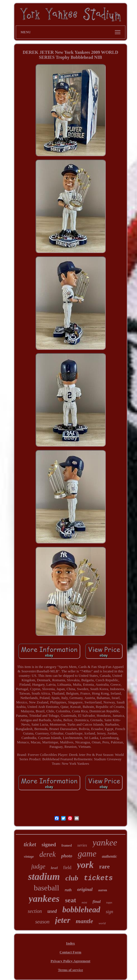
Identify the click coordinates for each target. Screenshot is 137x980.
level (54, 868)
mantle (84, 921)
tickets (98, 878)
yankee (105, 842)
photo (67, 856)
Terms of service (70, 970)
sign (109, 912)
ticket (30, 844)
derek (47, 854)
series (82, 845)
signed (49, 844)
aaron (103, 890)
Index (71, 943)
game (87, 854)
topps (109, 902)
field (67, 868)
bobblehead (81, 910)
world (102, 923)
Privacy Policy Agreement (70, 961)
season (42, 922)
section (35, 911)
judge (38, 866)
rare (104, 867)
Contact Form (70, 952)
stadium (44, 877)
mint (84, 902)
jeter (63, 920)
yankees (44, 899)
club (72, 878)
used (52, 911)
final (97, 902)
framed (67, 845)
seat (71, 900)
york (85, 865)
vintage (29, 857)
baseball (46, 888)
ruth (68, 890)
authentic (109, 856)
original (85, 889)
